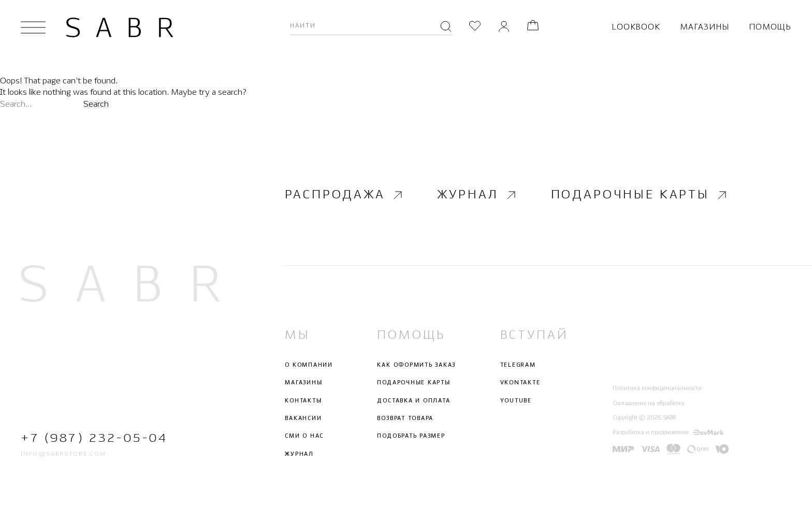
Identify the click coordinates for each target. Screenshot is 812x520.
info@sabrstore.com (63, 454)
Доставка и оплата (414, 401)
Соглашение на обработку (649, 403)
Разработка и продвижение (668, 432)
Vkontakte (520, 383)
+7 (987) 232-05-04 (94, 438)
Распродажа (345, 195)
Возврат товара (405, 418)
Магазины (704, 27)
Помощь (770, 27)
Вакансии (303, 418)
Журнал (478, 195)
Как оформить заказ (416, 365)
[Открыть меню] (33, 27)
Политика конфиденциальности (657, 388)
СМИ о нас (304, 436)
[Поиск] (446, 27)
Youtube (516, 401)
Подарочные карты (640, 195)
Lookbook (636, 27)
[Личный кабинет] (504, 27)
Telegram (518, 365)
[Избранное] (475, 27)
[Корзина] (533, 27)
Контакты (303, 401)
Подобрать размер (411, 436)
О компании (309, 365)
